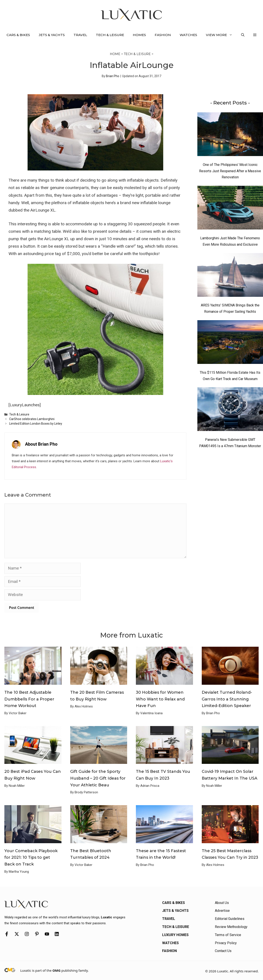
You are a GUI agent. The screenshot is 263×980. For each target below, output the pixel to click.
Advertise (222, 911)
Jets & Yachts (52, 35)
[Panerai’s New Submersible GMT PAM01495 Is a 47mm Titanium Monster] (230, 410)
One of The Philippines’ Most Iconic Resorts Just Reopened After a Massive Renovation (230, 171)
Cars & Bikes (18, 35)
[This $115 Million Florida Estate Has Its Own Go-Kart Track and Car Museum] (230, 343)
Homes (139, 35)
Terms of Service (228, 935)
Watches (188, 35)
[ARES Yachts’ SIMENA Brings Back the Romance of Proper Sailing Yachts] (230, 276)
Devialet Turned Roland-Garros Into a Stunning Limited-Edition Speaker (227, 699)
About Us (222, 903)
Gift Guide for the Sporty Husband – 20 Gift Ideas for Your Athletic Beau (98, 778)
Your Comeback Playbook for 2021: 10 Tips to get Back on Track (31, 857)
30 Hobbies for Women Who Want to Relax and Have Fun (160, 699)
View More (221, 35)
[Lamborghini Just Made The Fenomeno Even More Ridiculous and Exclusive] (230, 209)
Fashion (163, 35)
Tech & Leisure (110, 35)
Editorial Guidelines (230, 919)
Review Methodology (231, 927)
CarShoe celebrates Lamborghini (32, 419)
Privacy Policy (226, 943)
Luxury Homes (175, 935)
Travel (80, 35)
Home (115, 54)
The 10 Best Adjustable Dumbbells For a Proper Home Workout (29, 699)
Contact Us (223, 951)
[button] (243, 35)
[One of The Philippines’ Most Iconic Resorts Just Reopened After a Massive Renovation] (230, 135)
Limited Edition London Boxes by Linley (36, 424)
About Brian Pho (41, 444)
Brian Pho (113, 76)
